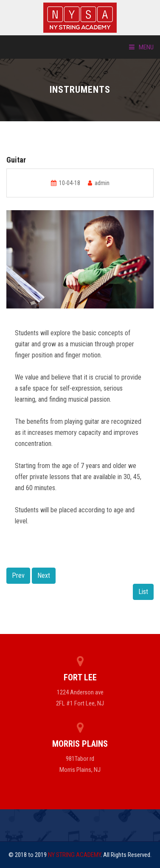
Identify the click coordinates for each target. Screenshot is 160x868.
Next (44, 575)
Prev (18, 575)
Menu (141, 47)
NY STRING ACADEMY (74, 855)
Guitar (16, 160)
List (143, 592)
